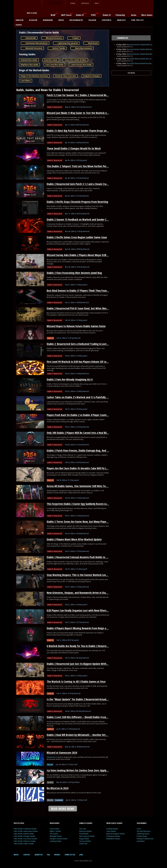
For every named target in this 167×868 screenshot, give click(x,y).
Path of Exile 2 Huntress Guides (25, 829)
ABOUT (16, 855)
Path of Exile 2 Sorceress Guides (25, 839)
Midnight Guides (56, 836)
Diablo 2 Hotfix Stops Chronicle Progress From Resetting (77, 202)
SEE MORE (131, 73)
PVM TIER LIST (138, 20)
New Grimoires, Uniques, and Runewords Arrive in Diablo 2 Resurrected (86, 593)
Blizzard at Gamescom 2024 (62, 753)
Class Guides (54, 829)
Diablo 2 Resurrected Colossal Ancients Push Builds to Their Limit (82, 557)
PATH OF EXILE (19, 823)
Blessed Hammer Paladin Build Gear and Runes (144, 45)
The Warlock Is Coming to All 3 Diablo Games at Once (76, 682)
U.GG (139, 829)
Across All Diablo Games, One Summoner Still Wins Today (78, 486)
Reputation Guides (113, 839)
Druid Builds (84, 834)
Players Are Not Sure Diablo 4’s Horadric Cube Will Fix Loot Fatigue (83, 468)
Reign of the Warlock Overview (34, 76)
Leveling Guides (56, 841)
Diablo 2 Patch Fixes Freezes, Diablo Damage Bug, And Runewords (83, 451)
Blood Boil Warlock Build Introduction (141, 63)
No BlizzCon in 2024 (58, 788)
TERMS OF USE (70, 855)
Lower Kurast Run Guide (81, 65)
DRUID (62, 20)
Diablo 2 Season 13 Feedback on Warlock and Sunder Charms (80, 220)
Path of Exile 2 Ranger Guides (24, 836)
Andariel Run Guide (29, 60)
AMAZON (20, 20)
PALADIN (93, 20)
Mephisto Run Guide (29, 65)
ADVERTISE (39, 855)
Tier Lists (83, 829)
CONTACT (27, 855)
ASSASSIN (34, 20)
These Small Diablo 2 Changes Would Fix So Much (74, 148)
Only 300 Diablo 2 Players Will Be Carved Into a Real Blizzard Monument (87, 433)
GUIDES (20, 25)
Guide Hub (83, 844)
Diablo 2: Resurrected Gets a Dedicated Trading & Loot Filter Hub (82, 344)
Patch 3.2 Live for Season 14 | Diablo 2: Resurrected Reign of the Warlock (87, 95)
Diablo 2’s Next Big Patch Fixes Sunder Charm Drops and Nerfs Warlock (85, 131)
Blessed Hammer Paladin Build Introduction (143, 49)
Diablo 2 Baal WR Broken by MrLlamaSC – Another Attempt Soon (82, 735)
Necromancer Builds (87, 836)
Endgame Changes (92, 76)
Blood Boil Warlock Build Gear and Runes (142, 59)
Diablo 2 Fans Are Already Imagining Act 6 (70, 379)
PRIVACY (57, 855)
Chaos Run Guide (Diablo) (75, 60)
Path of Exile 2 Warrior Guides (25, 841)
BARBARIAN (49, 20)
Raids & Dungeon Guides (116, 834)
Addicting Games (143, 834)
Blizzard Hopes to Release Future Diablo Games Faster (76, 326)
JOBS (81, 855)
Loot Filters (26, 81)
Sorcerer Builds (85, 841)
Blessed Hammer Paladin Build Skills (140, 54)
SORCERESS (108, 20)
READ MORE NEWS (63, 809)
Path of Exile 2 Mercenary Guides (26, 831)
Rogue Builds (84, 839)
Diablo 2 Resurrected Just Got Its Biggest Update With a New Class (83, 664)
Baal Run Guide (51, 60)
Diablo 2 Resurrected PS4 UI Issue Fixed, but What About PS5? (81, 308)
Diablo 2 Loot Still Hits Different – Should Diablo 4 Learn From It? (82, 717)
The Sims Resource (144, 831)
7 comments (59, 800)
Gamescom (51, 757)
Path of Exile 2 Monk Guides (24, 834)
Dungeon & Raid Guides (59, 839)
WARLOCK (122, 20)
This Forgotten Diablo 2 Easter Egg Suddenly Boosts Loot (78, 504)
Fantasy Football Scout (145, 839)
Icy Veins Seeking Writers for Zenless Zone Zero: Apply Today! (80, 770)
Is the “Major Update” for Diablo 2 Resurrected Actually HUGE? (81, 699)
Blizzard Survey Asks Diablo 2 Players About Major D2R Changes (81, 255)
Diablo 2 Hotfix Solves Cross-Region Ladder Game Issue (77, 237)
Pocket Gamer (142, 836)
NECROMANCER (77, 20)
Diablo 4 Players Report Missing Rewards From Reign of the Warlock (84, 628)
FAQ (48, 855)
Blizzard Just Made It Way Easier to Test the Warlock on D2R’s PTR (83, 113)
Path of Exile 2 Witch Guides (24, 844)
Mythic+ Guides (55, 831)
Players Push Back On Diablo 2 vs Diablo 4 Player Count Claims (81, 415)
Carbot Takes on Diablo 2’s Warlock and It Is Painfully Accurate (81, 397)
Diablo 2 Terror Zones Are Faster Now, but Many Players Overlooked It (85, 522)
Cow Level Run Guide (54, 65)
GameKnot (141, 841)
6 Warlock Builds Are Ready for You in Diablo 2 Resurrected (79, 646)
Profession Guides (113, 836)
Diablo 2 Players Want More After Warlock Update (74, 539)
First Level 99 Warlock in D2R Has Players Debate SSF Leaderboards (83, 362)
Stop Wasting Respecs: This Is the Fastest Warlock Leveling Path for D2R (86, 575)
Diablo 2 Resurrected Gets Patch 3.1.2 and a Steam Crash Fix (80, 184)
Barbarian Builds (86, 831)
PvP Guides (54, 834)
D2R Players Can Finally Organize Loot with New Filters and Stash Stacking (87, 610)
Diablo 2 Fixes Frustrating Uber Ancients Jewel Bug (74, 273)
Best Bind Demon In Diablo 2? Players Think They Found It (79, 291)
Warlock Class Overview (66, 76)
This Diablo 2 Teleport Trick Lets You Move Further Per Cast (79, 166)
